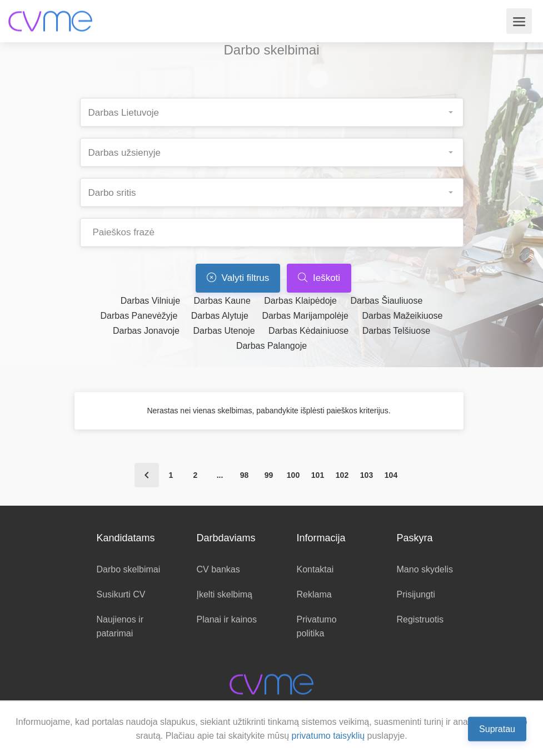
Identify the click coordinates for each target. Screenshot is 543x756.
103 (367, 475)
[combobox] (272, 112)
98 (245, 475)
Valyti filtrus (238, 278)
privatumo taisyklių (328, 736)
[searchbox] (276, 109)
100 (293, 475)
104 (391, 475)
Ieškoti (319, 278)
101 (318, 475)
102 (342, 475)
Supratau (497, 728)
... (220, 475)
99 (269, 475)
